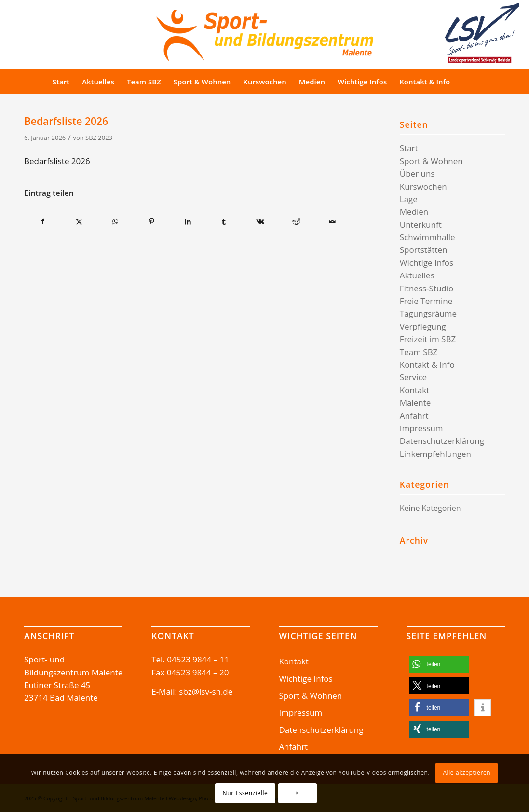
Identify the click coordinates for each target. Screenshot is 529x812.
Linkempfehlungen (435, 454)
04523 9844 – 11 (198, 659)
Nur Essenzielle (245, 793)
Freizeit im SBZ (428, 339)
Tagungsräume (428, 313)
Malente (415, 403)
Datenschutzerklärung (442, 441)
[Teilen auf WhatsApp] (115, 221)
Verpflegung (423, 326)
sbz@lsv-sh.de (206, 692)
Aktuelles (417, 275)
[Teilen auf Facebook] (43, 221)
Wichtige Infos (427, 263)
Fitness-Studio (427, 288)
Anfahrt (414, 416)
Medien (414, 212)
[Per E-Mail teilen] (333, 221)
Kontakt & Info (427, 365)
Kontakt (415, 390)
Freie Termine (426, 301)
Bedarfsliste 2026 (57, 161)
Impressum (421, 428)
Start (409, 148)
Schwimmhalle (427, 237)
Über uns (417, 173)
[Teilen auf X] (79, 221)
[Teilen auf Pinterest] (151, 221)
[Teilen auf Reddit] (297, 221)
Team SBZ (419, 352)
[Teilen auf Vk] (260, 221)
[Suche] (474, 82)
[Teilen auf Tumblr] (224, 221)
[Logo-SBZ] (265, 33)
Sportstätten (424, 250)
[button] (439, 664)
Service (413, 377)
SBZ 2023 (99, 138)
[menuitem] (61, 82)
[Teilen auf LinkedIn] (188, 221)
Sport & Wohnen (431, 161)
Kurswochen (423, 186)
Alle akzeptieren (467, 773)
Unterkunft (421, 225)
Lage (409, 199)
